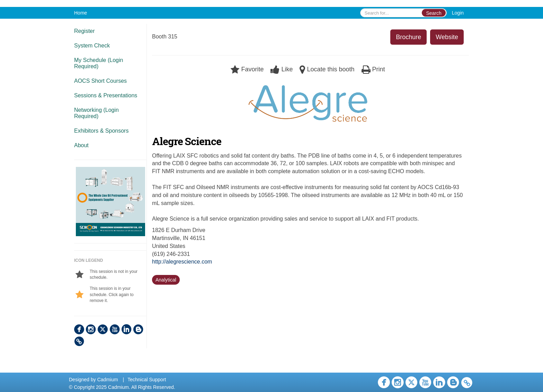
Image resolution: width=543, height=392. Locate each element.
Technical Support (147, 380)
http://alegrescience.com (182, 262)
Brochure (408, 37)
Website (447, 37)
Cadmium (108, 380)
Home (81, 13)
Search (434, 13)
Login (458, 13)
